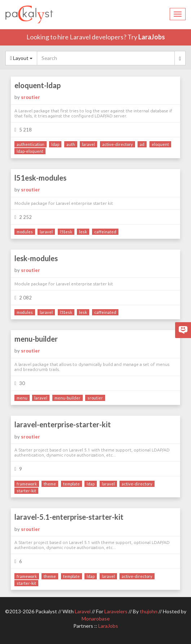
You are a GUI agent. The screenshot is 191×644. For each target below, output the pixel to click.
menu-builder (36, 339)
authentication (31, 144)
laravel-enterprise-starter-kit (63, 424)
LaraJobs (152, 37)
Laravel (83, 611)
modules (25, 232)
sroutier (31, 97)
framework (27, 484)
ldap (55, 144)
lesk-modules (36, 258)
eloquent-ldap (38, 85)
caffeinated (105, 232)
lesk (83, 232)
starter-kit (26, 491)
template (71, 484)
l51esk (66, 232)
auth (71, 144)
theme (50, 484)
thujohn (149, 611)
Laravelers (116, 611)
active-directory (118, 144)
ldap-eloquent (30, 151)
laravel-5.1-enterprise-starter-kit (69, 517)
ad (142, 144)
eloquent (160, 144)
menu (22, 398)
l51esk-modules (40, 178)
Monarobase (96, 619)
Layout (21, 58)
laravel (88, 144)
